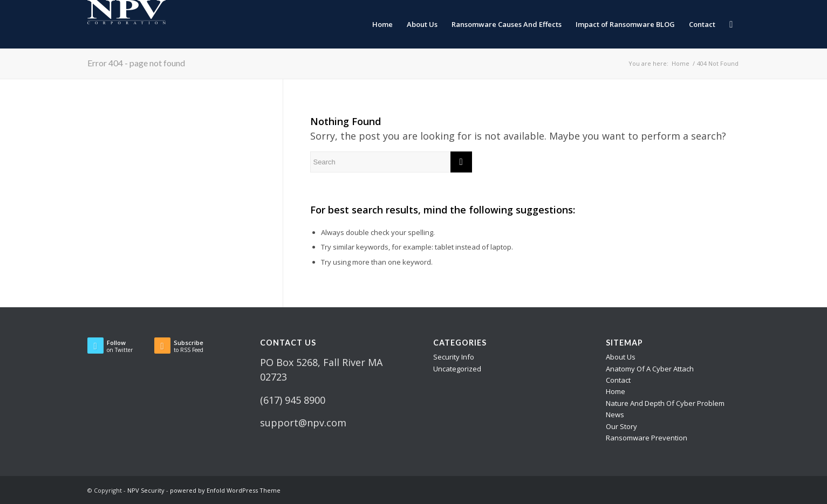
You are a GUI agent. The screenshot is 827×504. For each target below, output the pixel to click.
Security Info (454, 357)
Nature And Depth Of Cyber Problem (665, 403)
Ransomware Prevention (647, 438)
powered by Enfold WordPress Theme (225, 490)
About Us (621, 357)
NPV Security (146, 490)
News (615, 415)
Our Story (621, 426)
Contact (618, 380)
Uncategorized (457, 369)
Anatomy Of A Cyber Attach (650, 369)
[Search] (731, 24)
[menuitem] (382, 24)
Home (616, 391)
